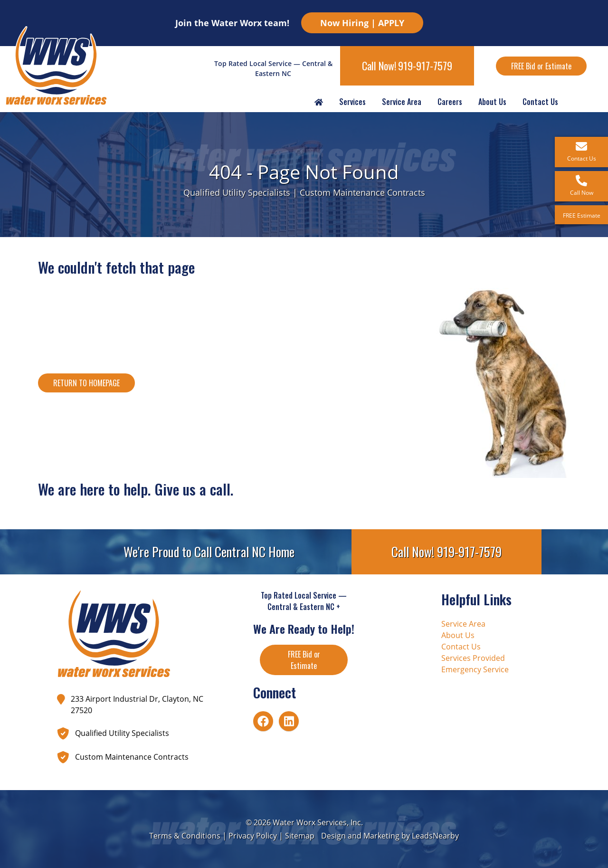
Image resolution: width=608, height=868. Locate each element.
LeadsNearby (435, 836)
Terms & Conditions (185, 836)
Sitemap (300, 836)
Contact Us (540, 102)
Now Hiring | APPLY (362, 23)
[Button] (86, 383)
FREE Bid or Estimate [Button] (541, 66)
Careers (450, 102)
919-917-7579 (425, 66)
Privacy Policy (253, 836)
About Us (492, 102)
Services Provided (473, 658)
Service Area (402, 102)
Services (352, 102)
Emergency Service (475, 669)
